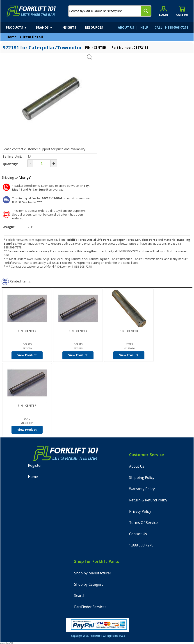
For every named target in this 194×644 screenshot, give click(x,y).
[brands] (48, 27)
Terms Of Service (143, 523)
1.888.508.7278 (141, 545)
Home (12, 37)
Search (80, 596)
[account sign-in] (164, 11)
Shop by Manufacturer (93, 573)
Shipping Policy (142, 478)
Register (35, 465)
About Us (137, 466)
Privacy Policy (140, 511)
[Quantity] (42, 163)
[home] (31, 11)
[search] (146, 11)
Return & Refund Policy (148, 500)
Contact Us (138, 534)
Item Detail (33, 37)
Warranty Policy (142, 489)
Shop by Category (89, 584)
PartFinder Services (90, 607)
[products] (20, 27)
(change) (25, 177)
